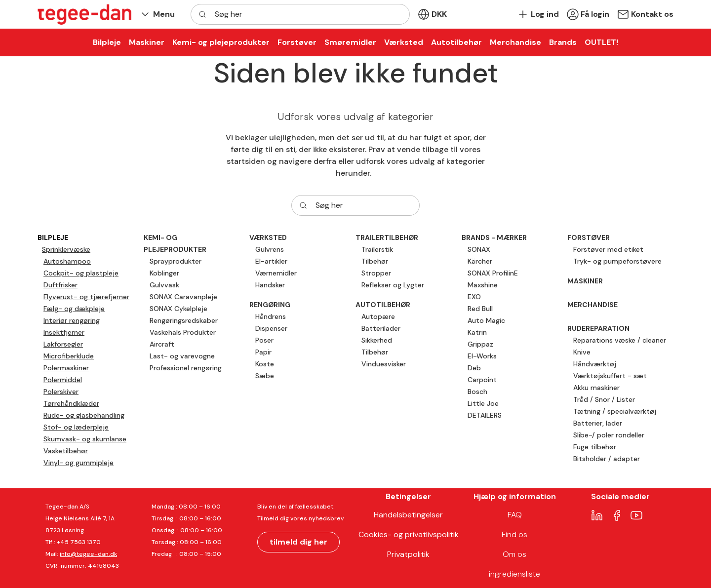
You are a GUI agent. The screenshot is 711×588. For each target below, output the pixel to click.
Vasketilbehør (66, 451)
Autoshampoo (67, 261)
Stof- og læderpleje (76, 427)
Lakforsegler (63, 344)
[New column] (84, 14)
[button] (157, 15)
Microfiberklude (69, 356)
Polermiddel (63, 380)
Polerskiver (61, 392)
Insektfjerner (64, 332)
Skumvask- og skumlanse (85, 439)
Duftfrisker (60, 285)
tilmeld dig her (298, 542)
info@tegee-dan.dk (88, 554)
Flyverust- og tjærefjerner (86, 297)
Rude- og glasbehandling (84, 415)
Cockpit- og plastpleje (81, 273)
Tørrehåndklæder (71, 403)
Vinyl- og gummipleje (79, 463)
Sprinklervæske (66, 249)
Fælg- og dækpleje (74, 309)
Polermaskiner (66, 368)
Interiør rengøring (72, 320)
